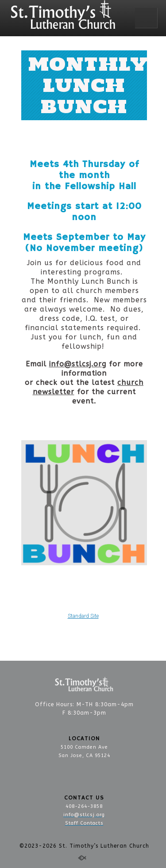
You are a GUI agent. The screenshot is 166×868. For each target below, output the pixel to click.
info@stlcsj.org (78, 364)
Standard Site (83, 616)
